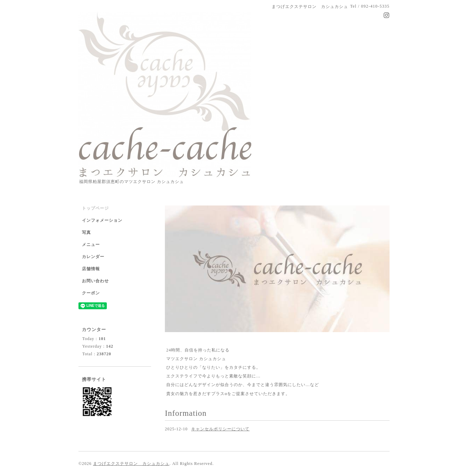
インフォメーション (102, 220)
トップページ (95, 208)
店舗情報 (91, 269)
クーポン (91, 293)
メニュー (91, 245)
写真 (86, 232)
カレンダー (93, 257)
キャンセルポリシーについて (220, 429)
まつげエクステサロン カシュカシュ (131, 464)
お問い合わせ (95, 281)
